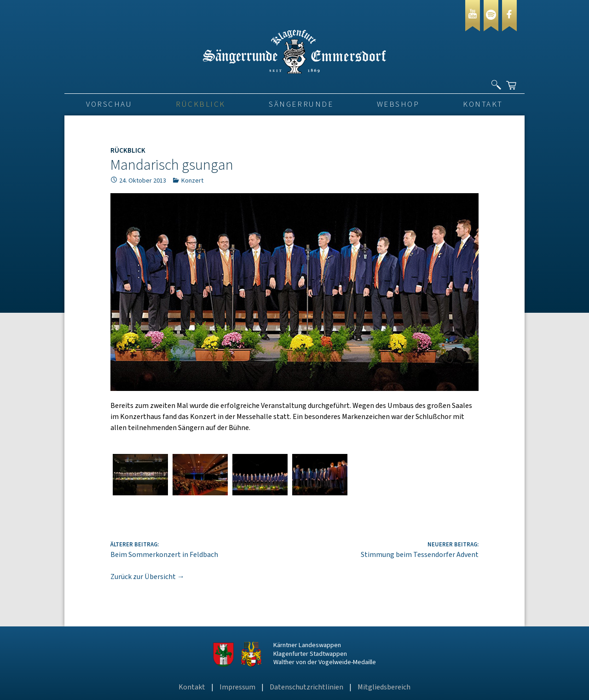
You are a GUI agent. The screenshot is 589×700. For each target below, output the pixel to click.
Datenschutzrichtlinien (306, 687)
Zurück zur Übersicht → (147, 577)
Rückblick (201, 104)
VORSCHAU (109, 104)
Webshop (398, 104)
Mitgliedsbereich (384, 687)
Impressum (237, 687)
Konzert (192, 181)
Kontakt (483, 104)
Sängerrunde (301, 104)
